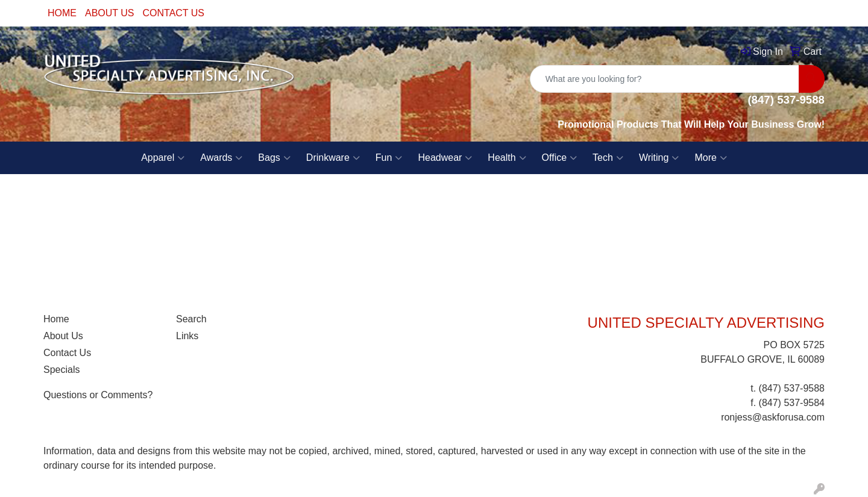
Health (507, 158)
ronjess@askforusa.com (773, 417)
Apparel (163, 158)
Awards (221, 158)
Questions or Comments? (98, 395)
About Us (63, 336)
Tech (608, 158)
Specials (61, 370)
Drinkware (333, 158)
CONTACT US (174, 13)
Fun (389, 158)
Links (187, 336)
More (710, 158)
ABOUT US (110, 13)
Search (191, 319)
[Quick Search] (665, 79)
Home (56, 319)
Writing (659, 158)
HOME (62, 13)
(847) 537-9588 (792, 388)
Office (560, 158)
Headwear (445, 158)
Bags (274, 158)
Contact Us (67, 353)
